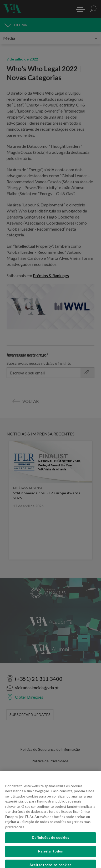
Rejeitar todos (50, 855)
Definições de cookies (51, 841)
